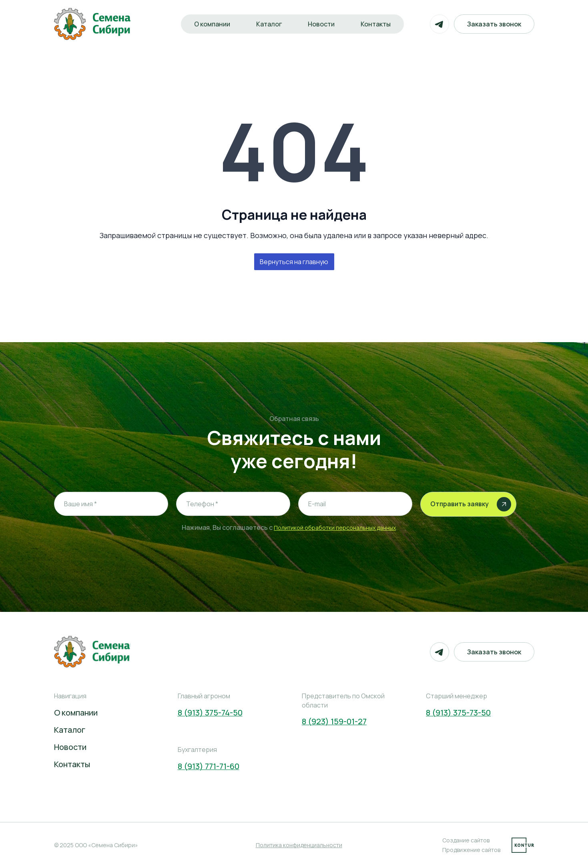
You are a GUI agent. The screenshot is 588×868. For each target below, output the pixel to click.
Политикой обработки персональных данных (335, 528)
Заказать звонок (494, 24)
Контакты (376, 24)
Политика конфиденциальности (299, 845)
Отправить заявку (471, 504)
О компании (211, 24)
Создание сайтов (466, 840)
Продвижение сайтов (471, 850)
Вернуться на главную (294, 262)
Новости (321, 24)
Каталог (269, 24)
